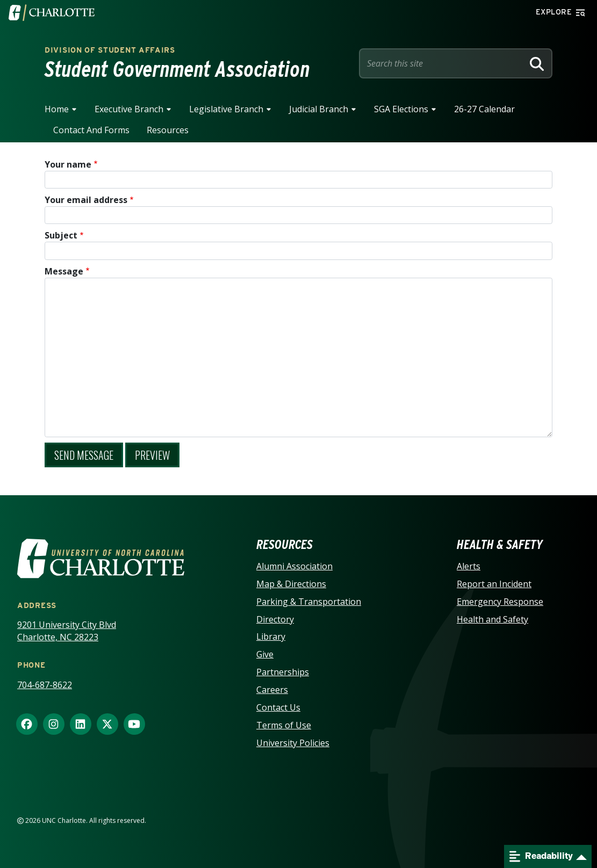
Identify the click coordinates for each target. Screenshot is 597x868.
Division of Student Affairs (110, 50)
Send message (84, 455)
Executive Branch (129, 109)
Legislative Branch (226, 109)
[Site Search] (443, 63)
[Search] (537, 63)
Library (271, 636)
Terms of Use (284, 725)
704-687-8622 (45, 685)
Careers (272, 690)
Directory (275, 619)
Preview (152, 455)
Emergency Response (500, 602)
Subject (61, 235)
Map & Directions (291, 584)
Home (57, 109)
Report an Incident (494, 584)
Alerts (469, 566)
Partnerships (283, 672)
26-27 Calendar (484, 109)
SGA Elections (401, 109)
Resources (168, 130)
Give (265, 654)
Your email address (86, 200)
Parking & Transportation (309, 602)
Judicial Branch (319, 109)
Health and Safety (492, 619)
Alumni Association (294, 566)
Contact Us (278, 707)
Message (64, 271)
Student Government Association (177, 69)
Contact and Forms (91, 130)
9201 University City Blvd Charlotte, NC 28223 (67, 631)
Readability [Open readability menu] (541, 856)
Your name (68, 164)
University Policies (293, 743)
